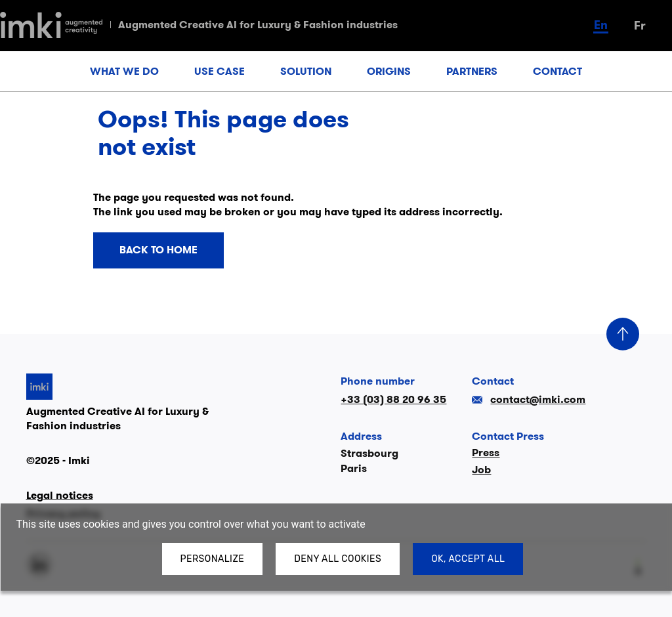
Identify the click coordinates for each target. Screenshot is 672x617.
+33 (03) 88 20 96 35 (393, 399)
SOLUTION (306, 71)
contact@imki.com (529, 399)
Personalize (213, 559)
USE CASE (220, 71)
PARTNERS (472, 71)
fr (640, 25)
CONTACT (557, 71)
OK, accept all (468, 559)
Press (486, 453)
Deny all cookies (338, 559)
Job (481, 470)
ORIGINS (389, 71)
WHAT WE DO (124, 71)
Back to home (158, 250)
